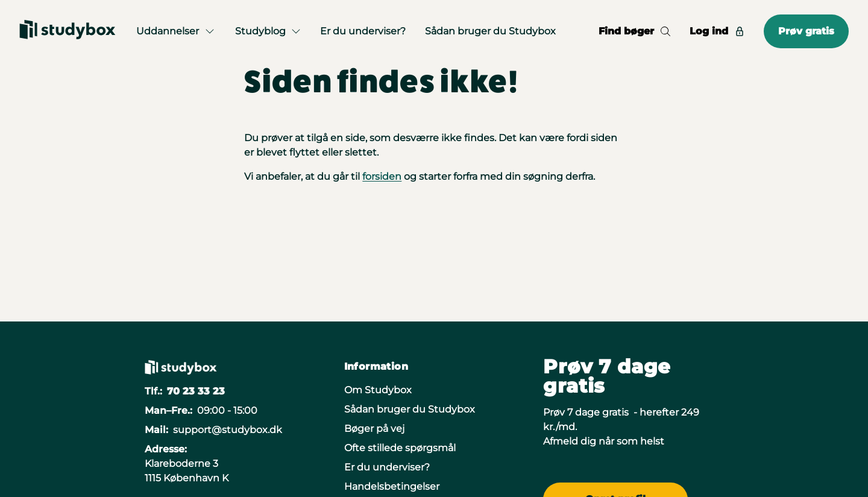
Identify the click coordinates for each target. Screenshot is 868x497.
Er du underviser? (363, 31)
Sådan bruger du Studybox (490, 31)
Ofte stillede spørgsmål (400, 448)
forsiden (382, 176)
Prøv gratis (806, 31)
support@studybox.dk (228, 430)
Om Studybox (378, 390)
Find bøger (634, 31)
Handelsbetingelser (392, 486)
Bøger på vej (374, 429)
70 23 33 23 (196, 391)
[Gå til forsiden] (68, 31)
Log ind (717, 31)
